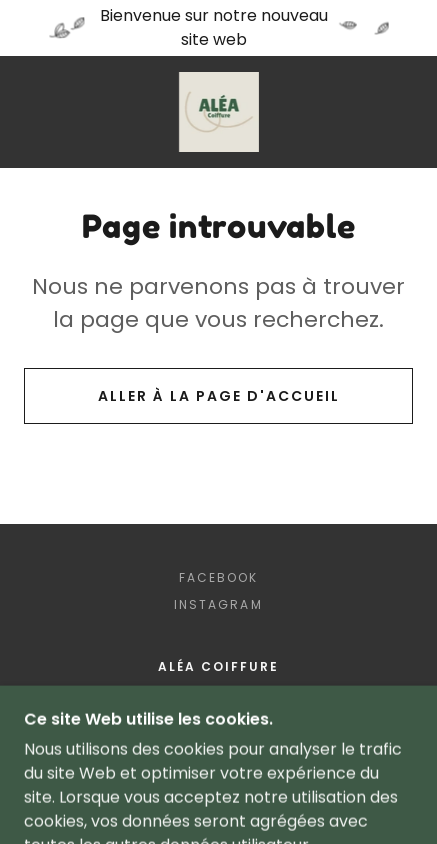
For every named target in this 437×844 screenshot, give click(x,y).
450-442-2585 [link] (218, 700)
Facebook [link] (218, 577)
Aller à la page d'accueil (219, 396)
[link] (219, 112)
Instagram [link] (218, 604)
